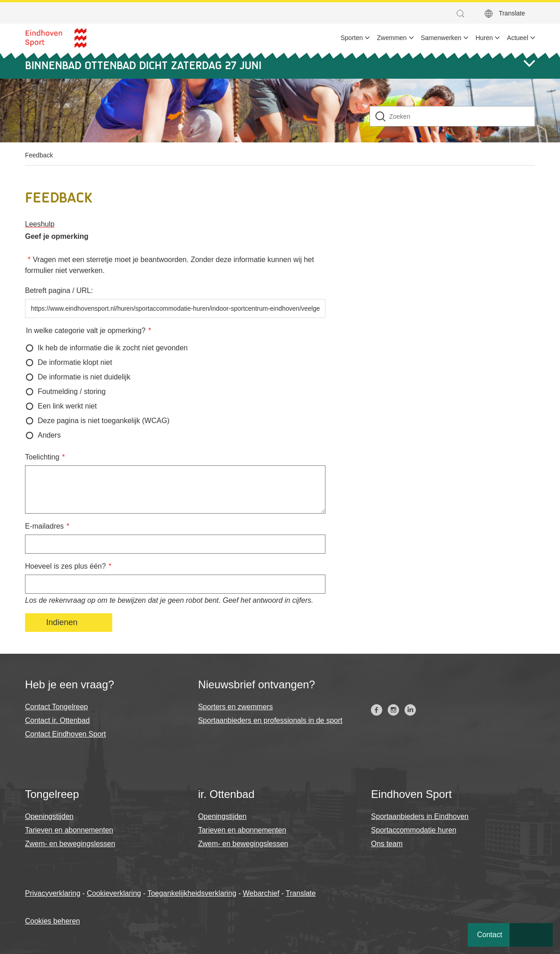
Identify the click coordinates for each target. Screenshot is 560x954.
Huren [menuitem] (484, 38)
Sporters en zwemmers (236, 707)
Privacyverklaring (53, 893)
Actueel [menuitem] (517, 38)
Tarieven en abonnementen (69, 830)
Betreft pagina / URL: (59, 290)
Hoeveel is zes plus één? (65, 566)
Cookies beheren (52, 921)
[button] (463, 14)
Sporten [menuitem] (352, 38)
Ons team (387, 844)
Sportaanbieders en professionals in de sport (270, 720)
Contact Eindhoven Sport (65, 734)
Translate (512, 13)
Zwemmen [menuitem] (392, 38)
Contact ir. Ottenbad (57, 720)
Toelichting (42, 457)
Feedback (39, 155)
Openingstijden (49, 816)
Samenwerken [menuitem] (441, 38)
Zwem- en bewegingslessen (70, 844)
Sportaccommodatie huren (414, 830)
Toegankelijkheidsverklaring (192, 893)
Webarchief (261, 893)
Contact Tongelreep (56, 707)
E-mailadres (44, 526)
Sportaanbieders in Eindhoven (420, 816)
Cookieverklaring (114, 893)
